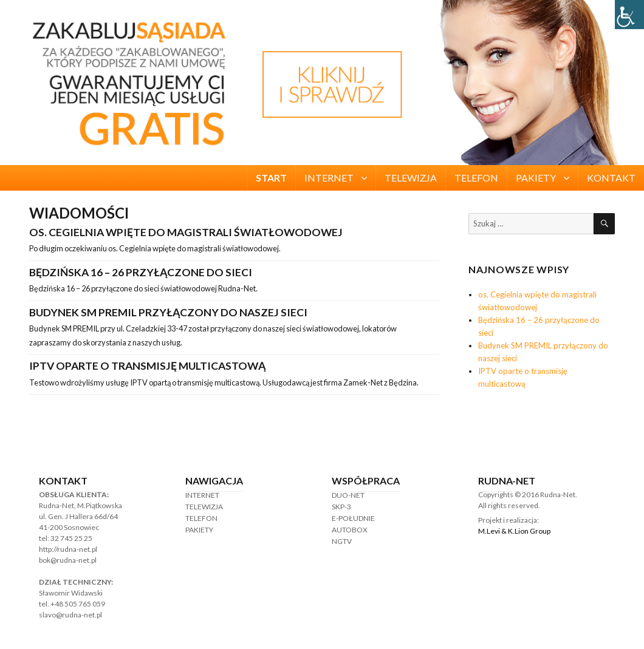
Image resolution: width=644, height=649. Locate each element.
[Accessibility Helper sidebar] (629, 15)
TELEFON (476, 178)
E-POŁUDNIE (353, 518)
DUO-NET (348, 495)
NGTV (342, 541)
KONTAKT (611, 178)
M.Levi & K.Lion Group (514, 531)
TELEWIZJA (411, 178)
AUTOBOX (350, 530)
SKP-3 (341, 507)
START (271, 178)
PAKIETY (536, 178)
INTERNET (329, 178)
